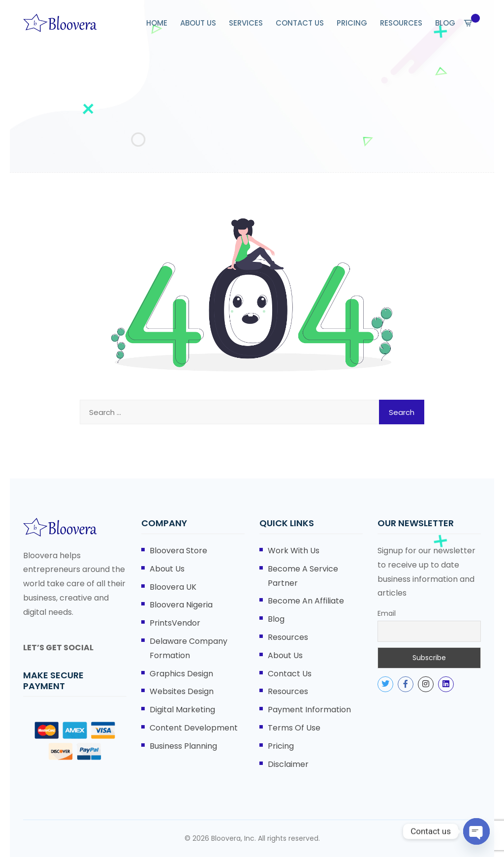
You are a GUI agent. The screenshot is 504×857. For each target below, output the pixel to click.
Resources (288, 637)
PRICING (352, 23)
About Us (167, 569)
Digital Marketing (182, 710)
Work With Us (294, 551)
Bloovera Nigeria (181, 605)
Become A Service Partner (303, 576)
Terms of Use (294, 728)
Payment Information (309, 710)
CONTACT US (300, 23)
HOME (157, 23)
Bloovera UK (173, 587)
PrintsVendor (175, 623)
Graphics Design (181, 674)
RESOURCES (401, 23)
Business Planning (183, 746)
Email (387, 613)
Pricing (281, 746)
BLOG (445, 23)
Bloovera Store (178, 551)
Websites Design (182, 691)
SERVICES (246, 23)
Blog (276, 619)
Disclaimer (288, 764)
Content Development (194, 728)
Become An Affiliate (306, 601)
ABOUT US (198, 23)
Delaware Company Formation (189, 648)
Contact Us (290, 674)
